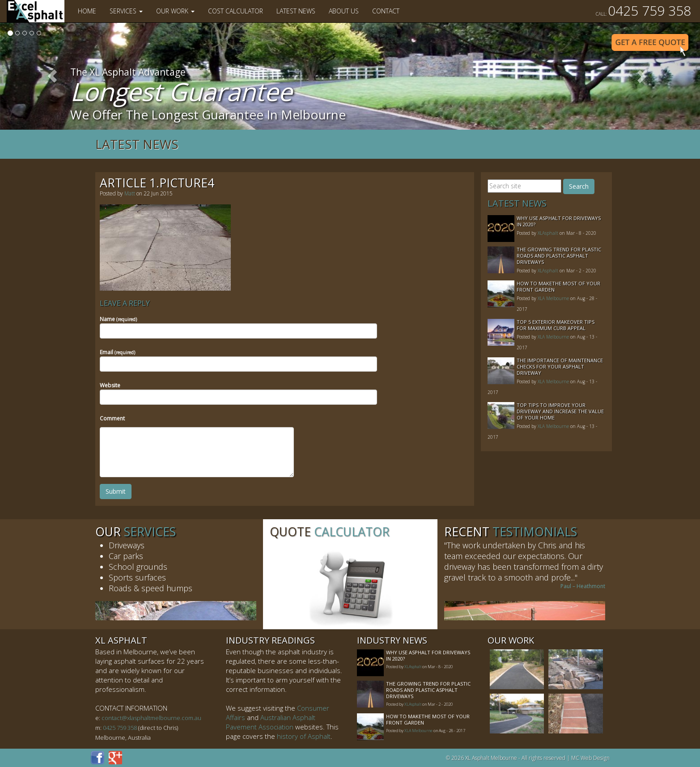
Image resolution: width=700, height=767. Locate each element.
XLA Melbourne (553, 298)
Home (87, 11)
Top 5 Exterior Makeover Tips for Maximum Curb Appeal (556, 325)
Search (579, 186)
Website (110, 385)
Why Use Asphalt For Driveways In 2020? (559, 221)
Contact (386, 11)
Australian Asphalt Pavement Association (271, 722)
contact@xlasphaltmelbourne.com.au (151, 718)
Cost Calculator (235, 11)
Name (118, 319)
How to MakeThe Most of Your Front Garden (558, 286)
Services (126, 11)
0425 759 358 (643, 11)
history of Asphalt (304, 736)
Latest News (296, 11)
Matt (130, 193)
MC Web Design (590, 758)
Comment (112, 418)
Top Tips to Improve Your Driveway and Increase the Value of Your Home (560, 411)
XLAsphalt (548, 233)
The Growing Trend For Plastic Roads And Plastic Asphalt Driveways (559, 256)
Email (117, 352)
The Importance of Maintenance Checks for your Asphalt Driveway (560, 367)
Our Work (175, 11)
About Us (344, 11)
